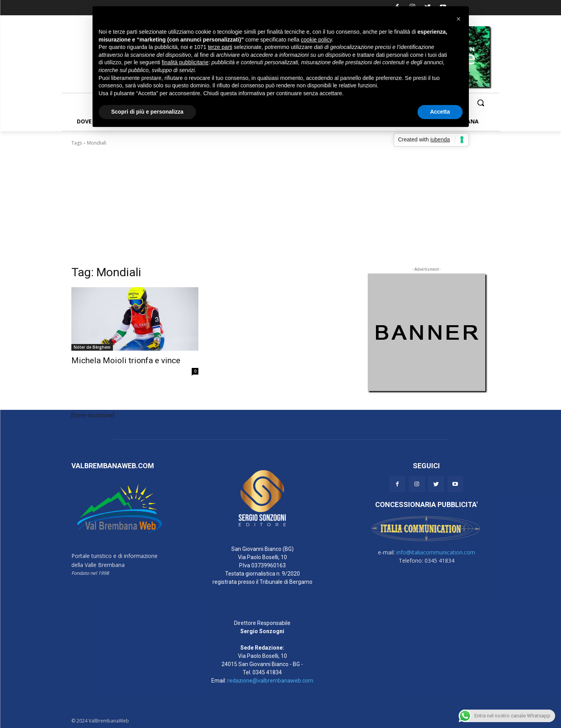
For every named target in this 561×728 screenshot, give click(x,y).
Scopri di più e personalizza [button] (147, 112)
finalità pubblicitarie (185, 62)
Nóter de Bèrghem (92, 347)
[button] (481, 103)
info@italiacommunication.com (436, 552)
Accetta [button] (440, 112)
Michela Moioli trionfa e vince (126, 360)
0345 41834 (267, 672)
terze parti (220, 47)
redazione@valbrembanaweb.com (270, 681)
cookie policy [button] (316, 40)
